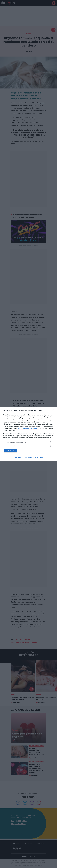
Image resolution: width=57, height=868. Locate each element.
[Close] (53, 411)
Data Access (28, 457)
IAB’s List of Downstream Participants (28, 429)
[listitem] (28, 442)
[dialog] (28, 434)
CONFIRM (10, 451)
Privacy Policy (39, 457)
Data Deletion (18, 457)
